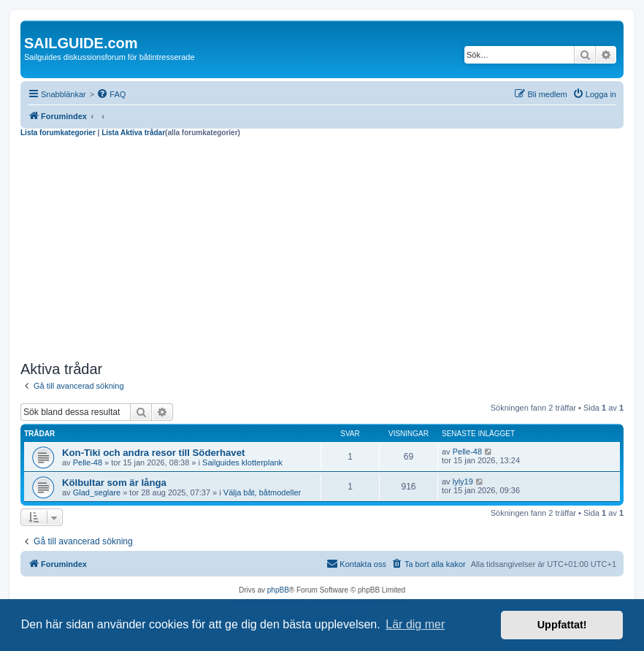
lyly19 (463, 481)
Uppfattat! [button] (562, 625)
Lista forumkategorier (58, 133)
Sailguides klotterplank (242, 462)
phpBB (278, 590)
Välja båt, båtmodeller (262, 492)
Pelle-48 (88, 462)
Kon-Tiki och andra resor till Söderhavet (153, 453)
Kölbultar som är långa (114, 483)
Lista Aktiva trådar (133, 133)
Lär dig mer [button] (415, 624)
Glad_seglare (97, 492)
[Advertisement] (322, 247)
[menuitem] (111, 94)
